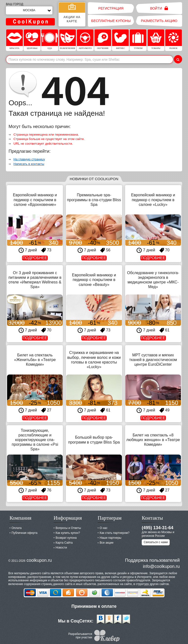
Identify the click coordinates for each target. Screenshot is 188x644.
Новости (61, 548)
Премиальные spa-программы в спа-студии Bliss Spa (94, 200)
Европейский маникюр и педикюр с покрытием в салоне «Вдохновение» (35, 200)
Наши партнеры (111, 538)
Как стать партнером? (115, 533)
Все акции (106, 543)
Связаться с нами (156, 542)
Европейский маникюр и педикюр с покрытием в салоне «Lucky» (153, 200)
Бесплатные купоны (111, 21)
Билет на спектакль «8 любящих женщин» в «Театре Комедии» (153, 440)
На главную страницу (29, 159)
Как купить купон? (68, 533)
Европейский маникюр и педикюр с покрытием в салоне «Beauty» (94, 280)
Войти (159, 8)
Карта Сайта (64, 543)
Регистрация (111, 8)
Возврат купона (66, 538)
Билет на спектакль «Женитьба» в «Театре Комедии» (35, 360)
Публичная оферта (24, 533)
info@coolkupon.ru (161, 566)
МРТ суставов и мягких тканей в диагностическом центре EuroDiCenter (153, 360)
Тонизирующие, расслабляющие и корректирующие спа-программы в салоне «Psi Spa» (35, 440)
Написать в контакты (29, 164)
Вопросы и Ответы (68, 528)
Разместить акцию (159, 21)
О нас (104, 528)
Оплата (17, 528)
